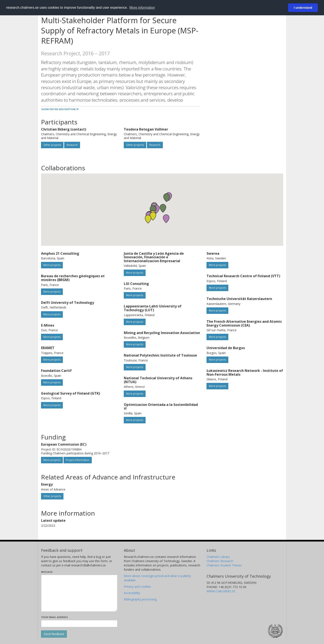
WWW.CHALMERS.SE (221, 591)
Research (72, 145)
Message (47, 572)
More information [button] (142, 8)
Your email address (54, 617)
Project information (78, 460)
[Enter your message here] (79, 593)
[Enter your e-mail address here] (79, 624)
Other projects (52, 145)
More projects (52, 265)
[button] (163, 208)
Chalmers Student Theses (224, 565)
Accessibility (132, 593)
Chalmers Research (220, 561)
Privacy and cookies (137, 586)
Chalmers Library (218, 557)
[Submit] (54, 634)
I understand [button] (303, 8)
